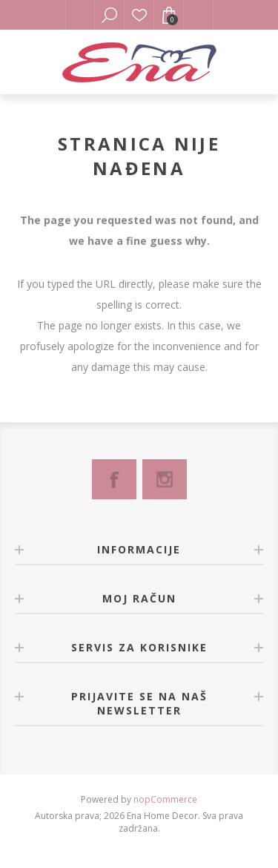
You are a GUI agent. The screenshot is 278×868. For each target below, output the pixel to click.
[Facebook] (114, 479)
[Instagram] (165, 479)
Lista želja (139, 15)
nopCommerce (165, 799)
